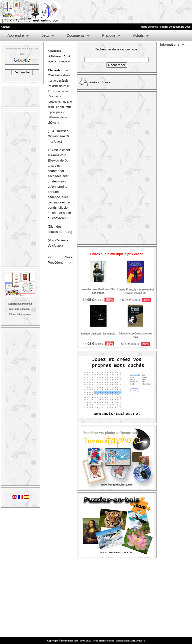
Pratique (109, 35)
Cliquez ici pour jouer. (20, 314)
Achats (138, 35)
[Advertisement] (130, 12)
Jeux (45, 35)
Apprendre (16, 35)
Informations (170, 44)
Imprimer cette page (99, 82)
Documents (76, 35)
